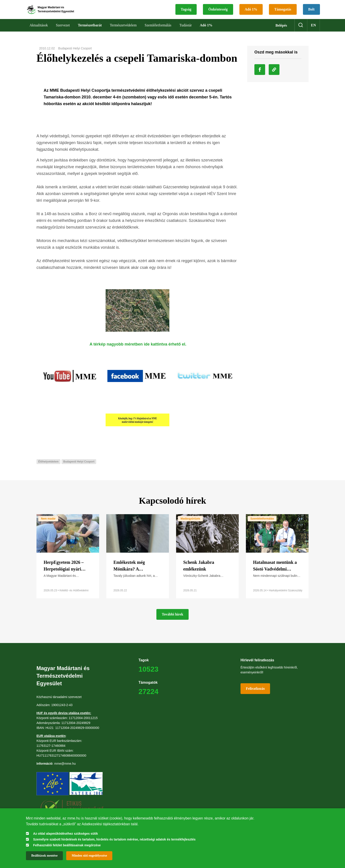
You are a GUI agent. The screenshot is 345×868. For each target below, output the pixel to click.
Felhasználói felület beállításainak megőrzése (67, 845)
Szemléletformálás (262, 525)
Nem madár (48, 525)
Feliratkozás (255, 695)
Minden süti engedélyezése (89, 856)
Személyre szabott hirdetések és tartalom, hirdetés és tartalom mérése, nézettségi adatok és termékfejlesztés (114, 839)
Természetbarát (90, 31)
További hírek (172, 620)
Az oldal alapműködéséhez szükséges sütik (65, 834)
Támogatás (283, 12)
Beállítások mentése (45, 856)
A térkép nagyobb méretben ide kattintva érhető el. (138, 350)
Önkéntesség (218, 12)
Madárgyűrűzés (190, 525)
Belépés (281, 31)
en (313, 31)
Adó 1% (251, 12)
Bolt (311, 12)
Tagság (186, 12)
